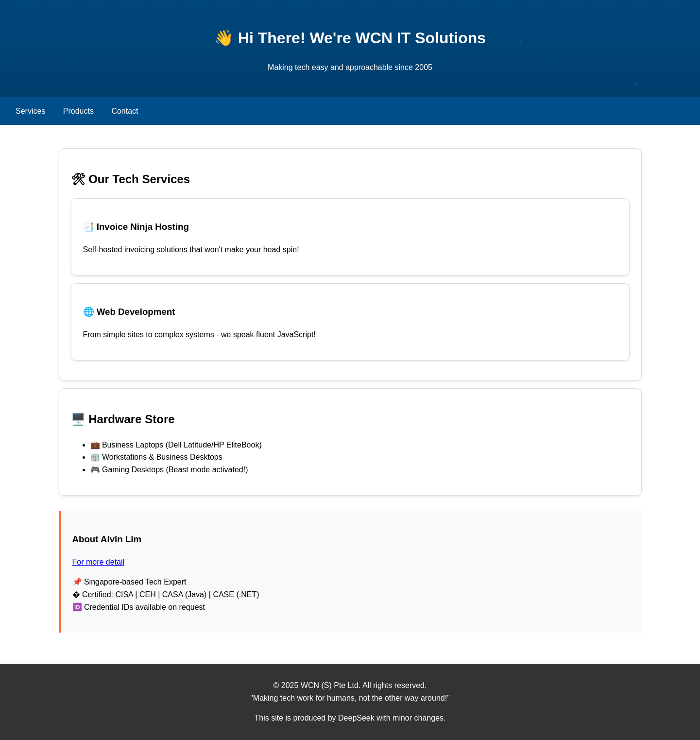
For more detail (99, 562)
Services (30, 111)
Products (78, 111)
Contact (125, 111)
